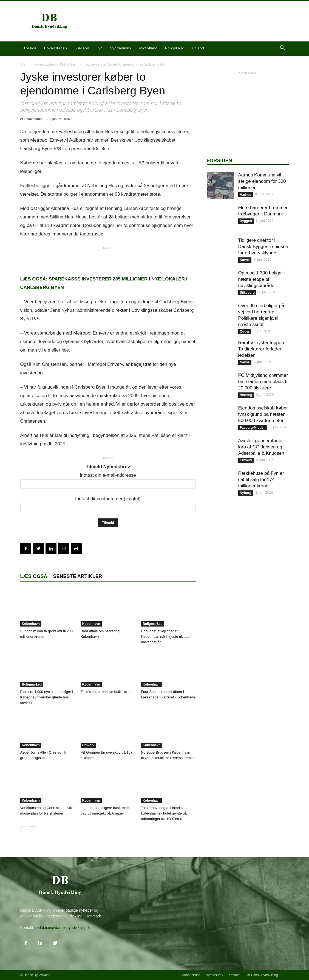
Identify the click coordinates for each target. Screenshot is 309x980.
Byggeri (246, 221)
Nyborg (246, 493)
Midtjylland (148, 48)
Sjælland (82, 48)
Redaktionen (33, 119)
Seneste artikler (78, 576)
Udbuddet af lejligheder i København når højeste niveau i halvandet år (166, 637)
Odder (245, 332)
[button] (282, 48)
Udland (198, 48)
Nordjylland (175, 48)
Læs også (34, 576)
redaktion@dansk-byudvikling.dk (63, 928)
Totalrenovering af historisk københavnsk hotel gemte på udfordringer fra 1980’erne (164, 813)
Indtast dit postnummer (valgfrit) (108, 499)
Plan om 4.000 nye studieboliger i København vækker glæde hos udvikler (47, 697)
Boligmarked (153, 624)
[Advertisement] (189, 21)
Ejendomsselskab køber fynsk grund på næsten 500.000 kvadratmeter (263, 414)
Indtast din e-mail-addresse (108, 475)
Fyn (100, 48)
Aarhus (246, 195)
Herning (246, 395)
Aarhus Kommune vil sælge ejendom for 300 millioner (262, 181)
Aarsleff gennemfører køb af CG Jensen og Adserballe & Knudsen (261, 447)
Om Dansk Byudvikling (261, 975)
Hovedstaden (56, 48)
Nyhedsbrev (214, 975)
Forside (30, 48)
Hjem (24, 64)
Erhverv (88, 745)
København (69, 64)
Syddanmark (121, 48)
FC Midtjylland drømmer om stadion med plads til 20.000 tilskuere (263, 382)
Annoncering (191, 975)
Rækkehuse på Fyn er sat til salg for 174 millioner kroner (261, 480)
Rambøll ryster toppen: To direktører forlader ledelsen (262, 349)
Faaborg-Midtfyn (253, 428)
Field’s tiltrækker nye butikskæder (107, 692)
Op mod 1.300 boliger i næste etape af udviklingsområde (262, 279)
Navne (245, 260)
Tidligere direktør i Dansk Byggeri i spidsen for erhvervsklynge (263, 247)
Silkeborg (247, 293)
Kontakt (234, 975)
